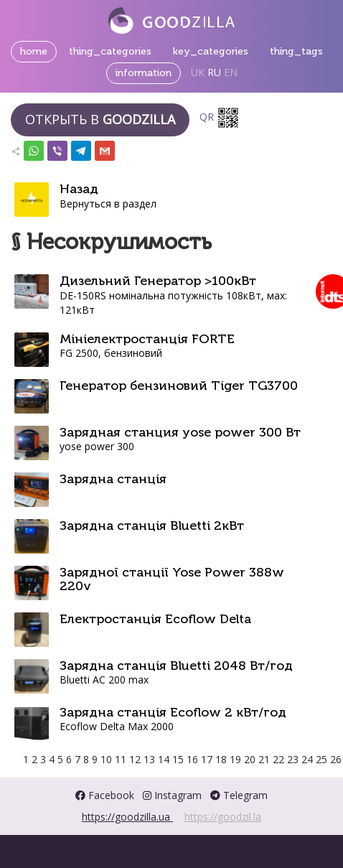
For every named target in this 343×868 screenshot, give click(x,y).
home (34, 51)
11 (122, 759)
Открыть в (100, 119)
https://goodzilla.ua (127, 817)
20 (251, 759)
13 (151, 759)
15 (179, 759)
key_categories (211, 51)
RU (214, 72)
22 (280, 759)
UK (198, 72)
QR (220, 118)
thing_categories (110, 51)
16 (194, 759)
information (144, 73)
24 (309, 759)
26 (336, 759)
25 (323, 759)
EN (231, 72)
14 (165, 759)
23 (294, 759)
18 (222, 759)
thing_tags (296, 51)
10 (108, 759)
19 (237, 759)
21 (266, 759)
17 (208, 759)
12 (136, 759)
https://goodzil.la (223, 817)
